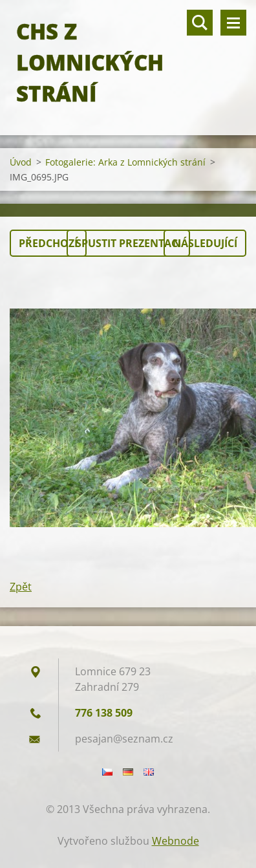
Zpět (21, 587)
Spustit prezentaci (128, 243)
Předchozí (48, 243)
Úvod (21, 162)
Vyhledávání (200, 23)
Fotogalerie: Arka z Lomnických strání (125, 162)
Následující (205, 243)
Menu (233, 23)
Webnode (176, 841)
